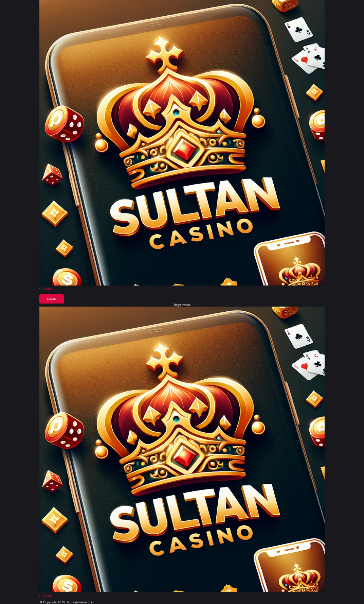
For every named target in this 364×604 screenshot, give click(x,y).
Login (52, 299)
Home (47, 289)
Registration (182, 305)
